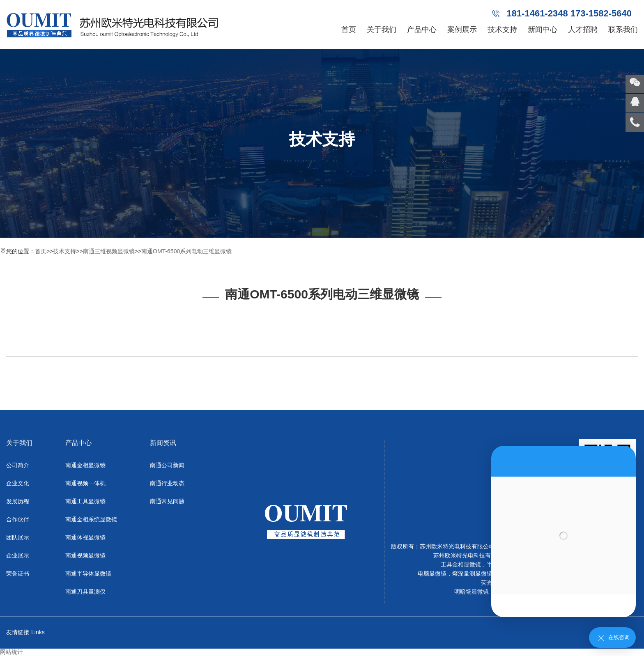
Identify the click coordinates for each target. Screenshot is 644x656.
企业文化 (18, 483)
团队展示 (18, 537)
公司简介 (18, 465)
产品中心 (422, 30)
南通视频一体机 (85, 483)
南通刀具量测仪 (85, 592)
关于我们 (382, 30)
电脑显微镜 (432, 573)
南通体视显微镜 (85, 537)
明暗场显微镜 (471, 592)
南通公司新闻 (167, 465)
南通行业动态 (167, 483)
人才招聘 (583, 30)
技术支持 (502, 30)
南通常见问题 (167, 501)
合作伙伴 (18, 519)
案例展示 (462, 30)
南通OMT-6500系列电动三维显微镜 (186, 251)
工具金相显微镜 (461, 564)
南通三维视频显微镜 (109, 251)
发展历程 (18, 501)
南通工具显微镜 (85, 501)
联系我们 (623, 30)
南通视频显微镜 (85, 555)
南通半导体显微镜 (88, 573)
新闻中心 (543, 30)
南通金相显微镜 (85, 465)
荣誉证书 (18, 573)
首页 (349, 30)
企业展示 (18, 555)
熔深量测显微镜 (472, 573)
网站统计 (11, 652)
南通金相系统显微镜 (91, 519)
